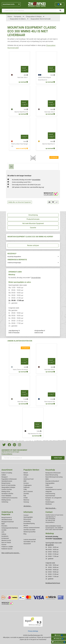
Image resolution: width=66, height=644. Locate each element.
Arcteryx (26, 483)
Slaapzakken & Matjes (8, 487)
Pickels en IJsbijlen (7, 547)
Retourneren (27, 519)
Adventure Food (28, 479)
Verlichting (5, 502)
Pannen (4, 545)
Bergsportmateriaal (8, 522)
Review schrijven (33, 245)
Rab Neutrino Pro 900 (35, 434)
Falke (25, 489)
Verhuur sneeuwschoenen (32, 528)
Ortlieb (26, 498)
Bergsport (5, 477)
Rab (25, 496)
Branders (4, 526)
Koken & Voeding (7, 473)
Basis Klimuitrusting (52, 475)
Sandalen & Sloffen (7, 494)
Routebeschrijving (29, 523)
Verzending (27, 521)
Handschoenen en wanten (54, 489)
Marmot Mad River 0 (49, 144)
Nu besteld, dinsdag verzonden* (26, 180)
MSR (25, 481)
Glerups (26, 475)
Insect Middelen (6, 496)
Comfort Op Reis (7, 489)
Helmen (4, 534)
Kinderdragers (50, 502)
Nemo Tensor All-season (20, 370)
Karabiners (5, 536)
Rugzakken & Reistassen (9, 479)
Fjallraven (26, 487)
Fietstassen (49, 487)
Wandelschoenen (7, 481)
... (23, 17)
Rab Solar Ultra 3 (50, 112)
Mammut (26, 500)
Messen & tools (6, 540)
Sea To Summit (28, 492)
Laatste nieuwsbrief (30, 539)
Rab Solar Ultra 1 (23, 77)
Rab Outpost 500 (50, 402)
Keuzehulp (50, 470)
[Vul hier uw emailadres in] (26, 458)
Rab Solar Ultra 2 (23, 402)
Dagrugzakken (50, 483)
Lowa (25, 477)
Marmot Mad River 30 (21, 112)
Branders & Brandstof (52, 481)
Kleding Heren (6, 492)
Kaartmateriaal (50, 496)
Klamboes (49, 504)
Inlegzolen (49, 492)
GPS (3, 532)
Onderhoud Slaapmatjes (14, 263)
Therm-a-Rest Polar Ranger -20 (19, 145)
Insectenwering (50, 494)
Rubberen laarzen (7, 549)
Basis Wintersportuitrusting (54, 477)
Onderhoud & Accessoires (9, 498)
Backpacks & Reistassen (53, 473)
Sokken (4, 475)
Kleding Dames (6, 500)
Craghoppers (28, 485)
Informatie (28, 512)
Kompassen (5, 538)
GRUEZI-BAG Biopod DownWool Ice (44, 79)
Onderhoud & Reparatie (7, 513)
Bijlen (47, 479)
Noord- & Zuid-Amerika (8, 485)
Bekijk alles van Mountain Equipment (20, 202)
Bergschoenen (6, 483)
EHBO (47, 485)
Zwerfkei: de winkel (29, 530)
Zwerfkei (26, 494)
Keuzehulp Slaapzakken (14, 257)
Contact (26, 515)
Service (26, 526)
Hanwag (26, 502)
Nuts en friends (6, 542)
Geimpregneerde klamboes (10, 528)
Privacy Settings (33, 631)
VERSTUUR (58, 458)
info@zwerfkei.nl (40, 331)
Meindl (26, 473)
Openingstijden (28, 517)
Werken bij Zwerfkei (29, 532)
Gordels (4, 530)
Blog (25, 534)
